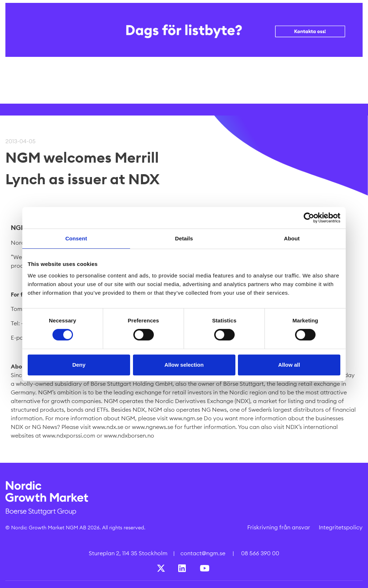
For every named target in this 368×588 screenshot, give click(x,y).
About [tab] (292, 238)
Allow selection (184, 365)
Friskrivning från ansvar (279, 527)
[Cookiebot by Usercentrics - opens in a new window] (309, 218)
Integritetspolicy (341, 527)
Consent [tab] (76, 238)
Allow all (289, 365)
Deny (79, 365)
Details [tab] (184, 238)
